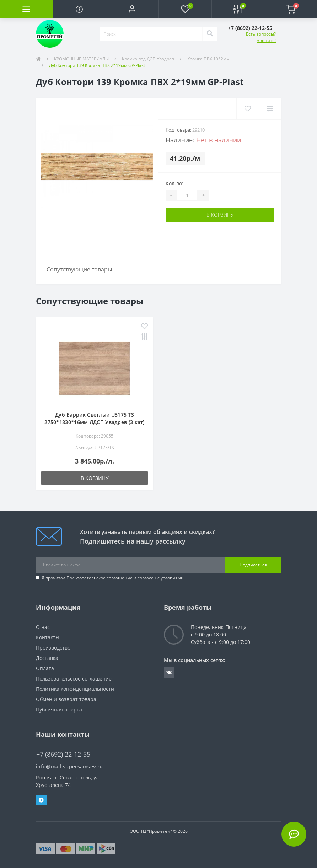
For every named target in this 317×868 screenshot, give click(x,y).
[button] (132, 9)
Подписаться (253, 565)
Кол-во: (174, 183)
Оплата (45, 668)
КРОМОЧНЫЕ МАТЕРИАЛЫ (81, 59)
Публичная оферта (59, 710)
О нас (43, 627)
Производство (53, 648)
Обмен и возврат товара (66, 699)
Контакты (48, 637)
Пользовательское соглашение (100, 578)
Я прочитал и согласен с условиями (113, 578)
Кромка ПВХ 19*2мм (208, 59)
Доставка (47, 658)
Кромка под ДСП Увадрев (148, 59)
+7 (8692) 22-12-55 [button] (63, 754)
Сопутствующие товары (79, 269)
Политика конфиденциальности (75, 689)
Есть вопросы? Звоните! (261, 37)
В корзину (220, 215)
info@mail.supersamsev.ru (69, 766)
